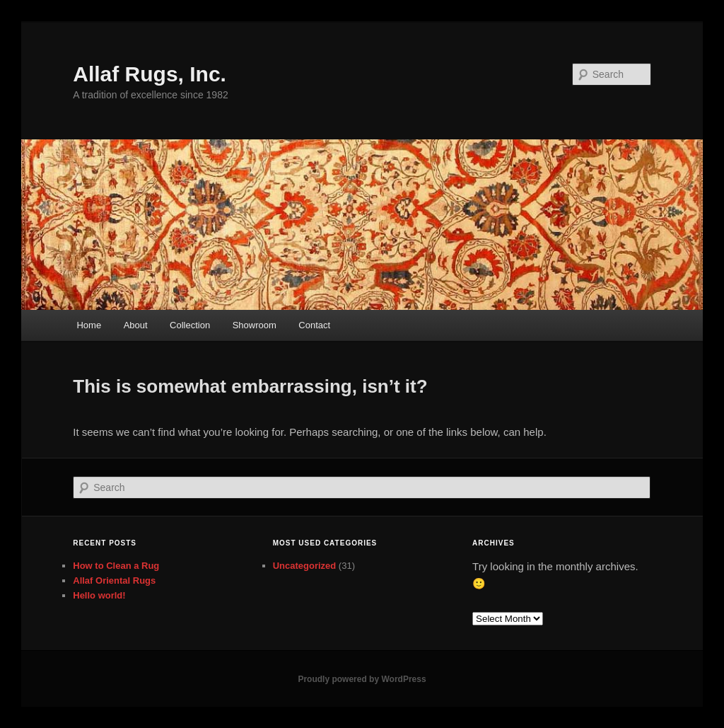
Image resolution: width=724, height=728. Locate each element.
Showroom (255, 325)
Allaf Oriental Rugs (114, 580)
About (136, 325)
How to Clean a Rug (116, 566)
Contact (314, 325)
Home (89, 325)
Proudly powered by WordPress (362, 679)
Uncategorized (305, 566)
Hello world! (99, 595)
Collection (190, 325)
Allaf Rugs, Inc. (150, 74)
